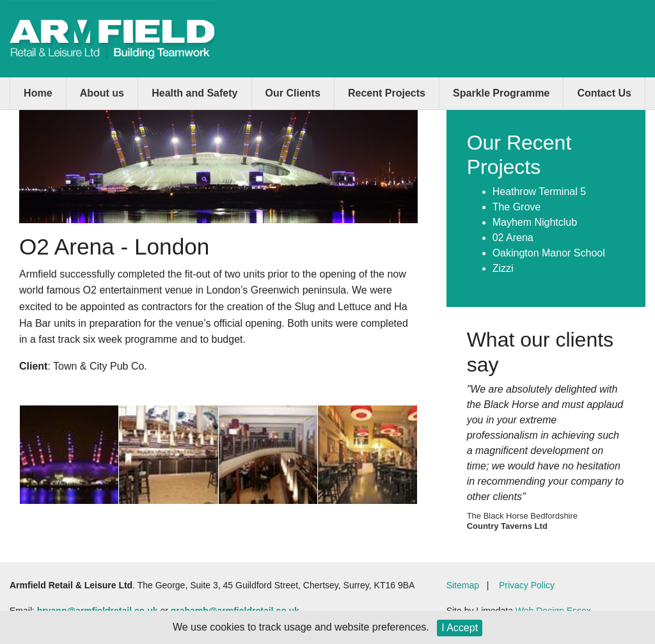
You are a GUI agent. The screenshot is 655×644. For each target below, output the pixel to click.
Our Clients (293, 93)
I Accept (460, 628)
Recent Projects (387, 93)
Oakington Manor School (549, 253)
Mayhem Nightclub (535, 222)
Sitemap (463, 585)
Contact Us (604, 93)
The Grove (517, 207)
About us (102, 93)
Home (38, 93)
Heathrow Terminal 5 (539, 192)
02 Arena (513, 238)
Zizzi (503, 268)
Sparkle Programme (501, 93)
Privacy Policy (527, 585)
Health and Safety (194, 93)
